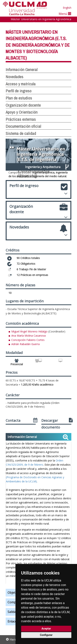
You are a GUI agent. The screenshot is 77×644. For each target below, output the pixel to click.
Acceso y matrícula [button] (21, 84)
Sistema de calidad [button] (21, 133)
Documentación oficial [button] (23, 126)
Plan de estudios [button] (19, 98)
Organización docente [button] (23, 105)
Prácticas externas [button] (21, 119)
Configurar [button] (46, 635)
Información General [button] (22, 70)
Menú (65, 14)
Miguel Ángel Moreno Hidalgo (29, 331)
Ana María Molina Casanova (28, 336)
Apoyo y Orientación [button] (22, 112)
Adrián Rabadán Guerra (25, 344)
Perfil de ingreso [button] (19, 91)
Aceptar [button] (46, 629)
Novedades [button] (15, 77)
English (67, 8)
